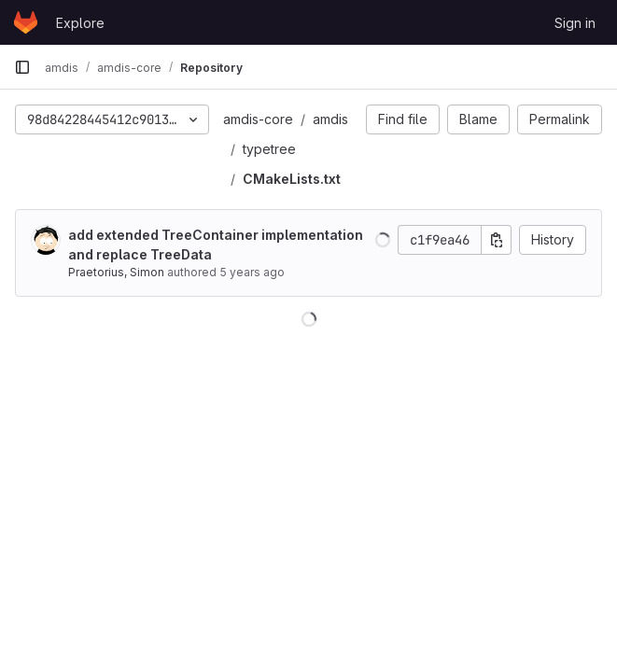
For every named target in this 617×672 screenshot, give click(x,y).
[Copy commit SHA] (497, 240)
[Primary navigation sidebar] (22, 67)
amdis (330, 119)
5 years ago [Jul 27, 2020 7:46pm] (252, 272)
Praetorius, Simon (116, 272)
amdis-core (258, 119)
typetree (269, 149)
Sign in (575, 23)
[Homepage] (26, 22)
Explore (80, 23)
